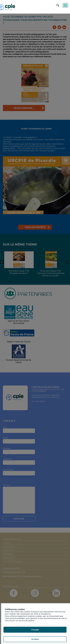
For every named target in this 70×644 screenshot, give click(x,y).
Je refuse (35, 639)
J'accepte (35, 630)
